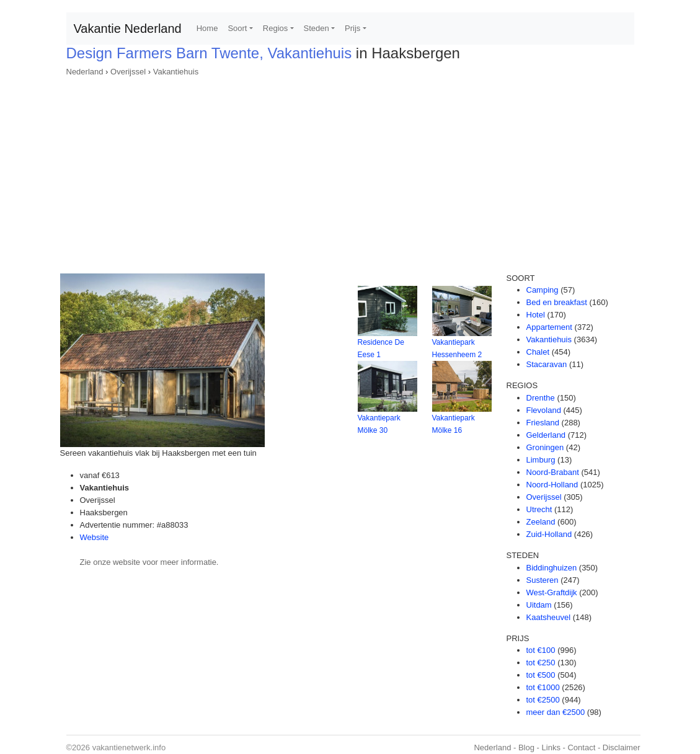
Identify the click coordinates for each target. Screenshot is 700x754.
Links (551, 747)
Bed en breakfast (557, 302)
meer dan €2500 (556, 712)
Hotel (536, 315)
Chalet (538, 352)
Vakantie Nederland (128, 29)
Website (95, 537)
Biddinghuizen (552, 568)
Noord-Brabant (553, 472)
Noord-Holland (552, 485)
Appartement (549, 327)
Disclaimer (622, 747)
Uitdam (539, 605)
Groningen (545, 447)
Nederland (85, 72)
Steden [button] (317, 28)
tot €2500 (543, 700)
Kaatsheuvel (549, 617)
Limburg (541, 460)
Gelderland (546, 435)
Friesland (543, 423)
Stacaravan (547, 364)
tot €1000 (543, 687)
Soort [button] (237, 28)
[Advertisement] (350, 171)
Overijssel (128, 72)
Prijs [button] (352, 28)
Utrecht (539, 509)
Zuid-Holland (549, 534)
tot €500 (541, 675)
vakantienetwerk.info (129, 747)
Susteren (543, 580)
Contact (581, 747)
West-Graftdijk (552, 592)
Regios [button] (275, 28)
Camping (543, 290)
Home (207, 28)
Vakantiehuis (176, 72)
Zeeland (541, 522)
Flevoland (544, 410)
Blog (526, 747)
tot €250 (541, 663)
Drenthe (541, 398)
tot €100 (541, 650)
